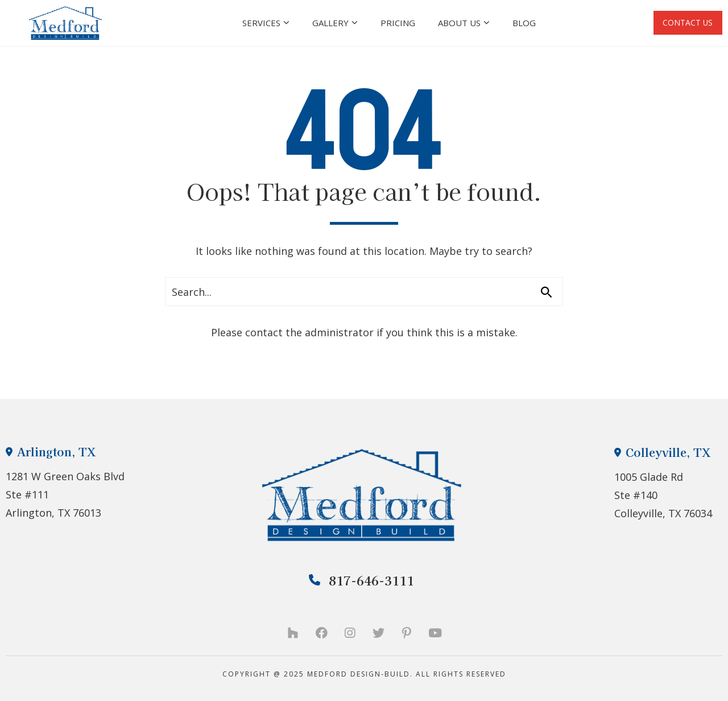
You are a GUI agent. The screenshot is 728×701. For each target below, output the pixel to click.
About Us (458, 23)
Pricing (392, 23)
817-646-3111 (362, 580)
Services (260, 23)
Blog (518, 23)
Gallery (329, 23)
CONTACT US (682, 23)
